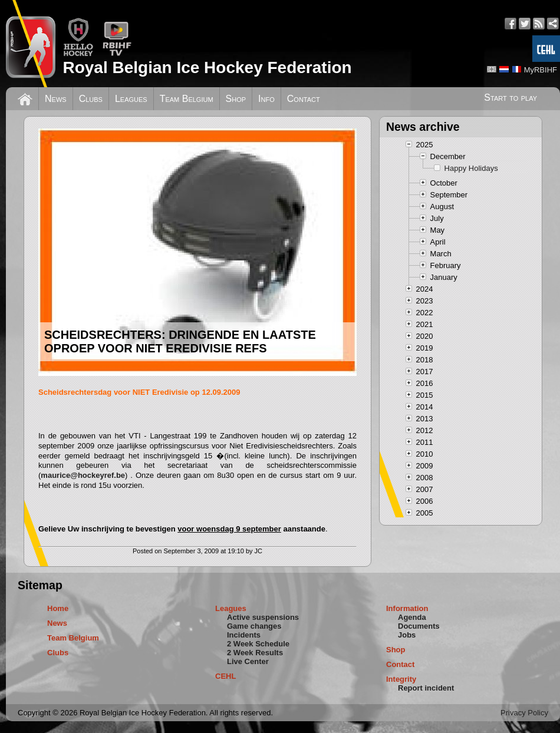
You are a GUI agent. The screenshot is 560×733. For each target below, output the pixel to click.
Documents (419, 626)
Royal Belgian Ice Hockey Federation (207, 67)
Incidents (244, 635)
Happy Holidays (471, 168)
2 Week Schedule (258, 644)
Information (407, 608)
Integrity (401, 679)
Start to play (510, 98)
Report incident (426, 688)
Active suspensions (263, 617)
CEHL (225, 676)
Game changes (254, 626)
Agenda (412, 617)
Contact (304, 99)
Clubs (91, 99)
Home (58, 608)
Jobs (407, 635)
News (56, 99)
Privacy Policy (524, 713)
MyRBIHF (541, 70)
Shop (236, 99)
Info (266, 99)
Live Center (248, 661)
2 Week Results (255, 653)
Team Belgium (187, 99)
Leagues (131, 99)
